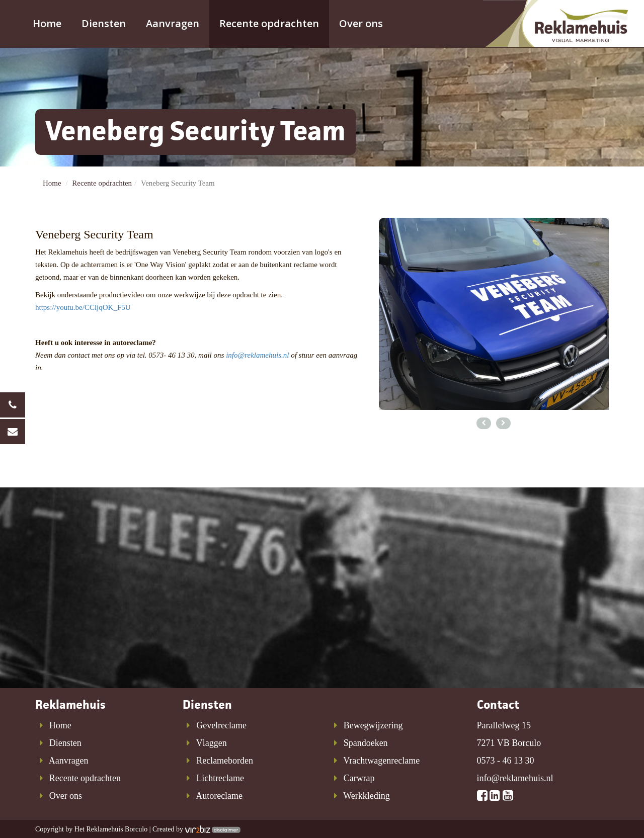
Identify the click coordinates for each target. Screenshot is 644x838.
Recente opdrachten (269, 23)
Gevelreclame (215, 725)
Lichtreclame (214, 778)
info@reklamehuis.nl (257, 355)
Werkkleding (360, 796)
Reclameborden (218, 761)
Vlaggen (205, 743)
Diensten (104, 23)
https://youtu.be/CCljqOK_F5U (83, 307)
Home (47, 23)
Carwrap (352, 778)
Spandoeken (359, 743)
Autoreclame (213, 796)
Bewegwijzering (366, 725)
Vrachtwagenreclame (375, 761)
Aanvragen (173, 23)
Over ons (361, 23)
